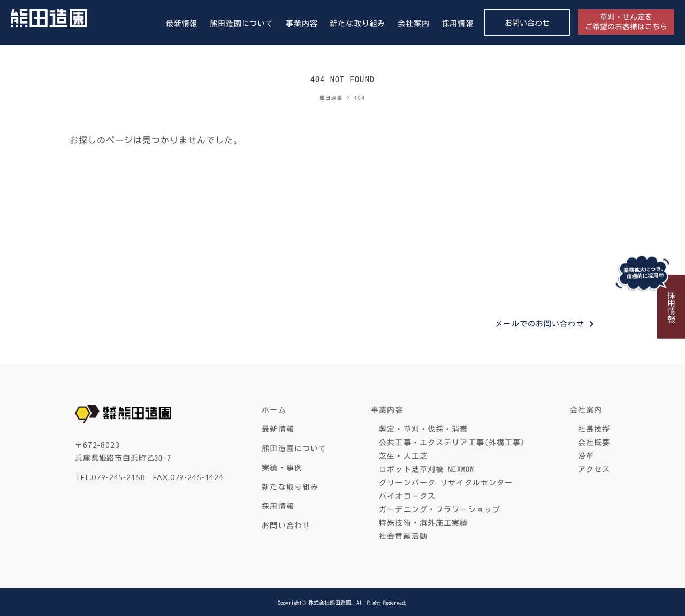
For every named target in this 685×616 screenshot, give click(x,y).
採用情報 (458, 24)
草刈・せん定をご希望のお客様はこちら (626, 22)
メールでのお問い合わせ (539, 324)
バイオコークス (407, 496)
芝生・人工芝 (403, 456)
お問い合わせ (527, 23)
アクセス (594, 469)
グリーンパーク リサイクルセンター (446, 483)
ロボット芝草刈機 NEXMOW (427, 469)
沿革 (586, 456)
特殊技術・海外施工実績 (423, 523)
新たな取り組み (357, 24)
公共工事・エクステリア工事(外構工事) (452, 443)
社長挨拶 (594, 429)
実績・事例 (282, 468)
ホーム (274, 410)
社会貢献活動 (403, 536)
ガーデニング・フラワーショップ (440, 509)
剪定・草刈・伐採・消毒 (423, 429)
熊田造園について (242, 24)
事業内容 (302, 24)
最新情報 (182, 24)
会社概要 (594, 443)
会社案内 (413, 24)
